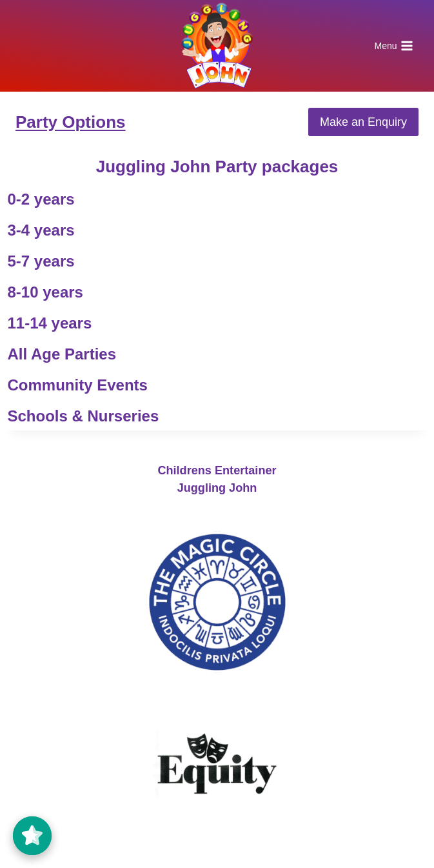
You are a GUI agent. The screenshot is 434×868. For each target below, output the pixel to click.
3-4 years (41, 230)
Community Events (78, 385)
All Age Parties (62, 354)
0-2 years (41, 199)
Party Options (70, 122)
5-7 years (41, 261)
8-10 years (45, 292)
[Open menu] (394, 46)
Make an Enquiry (363, 122)
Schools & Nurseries (84, 416)
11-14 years (50, 323)
